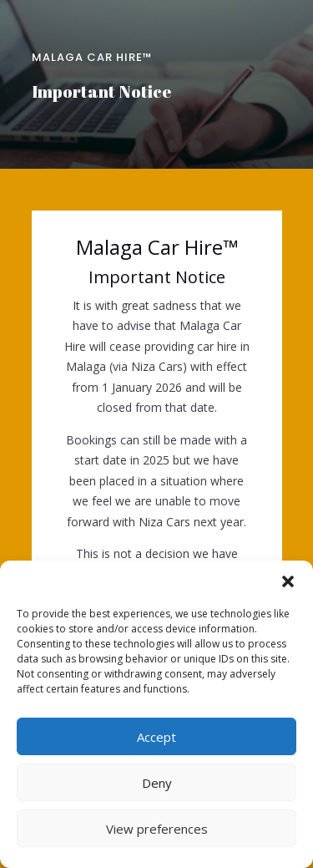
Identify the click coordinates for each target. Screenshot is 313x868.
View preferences (157, 829)
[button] (288, 581)
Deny (157, 783)
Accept (156, 737)
